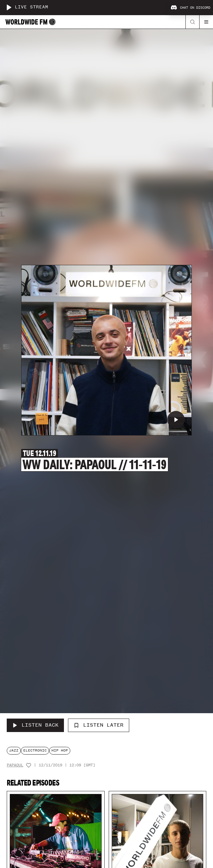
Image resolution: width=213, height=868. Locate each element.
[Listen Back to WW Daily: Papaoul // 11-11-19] (35, 725)
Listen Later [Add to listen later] (99, 725)
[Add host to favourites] (29, 765)
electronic (35, 750)
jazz (14, 750)
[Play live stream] (9, 7)
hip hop (60, 750)
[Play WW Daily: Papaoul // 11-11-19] (176, 420)
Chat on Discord (190, 8)
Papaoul (15, 765)
